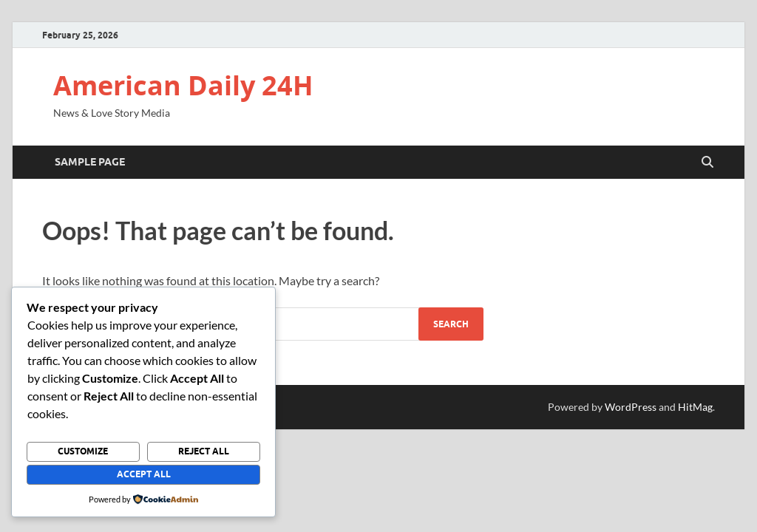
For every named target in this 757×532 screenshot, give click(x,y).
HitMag (695, 407)
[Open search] (707, 163)
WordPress (631, 407)
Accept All (144, 474)
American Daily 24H (183, 85)
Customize (83, 451)
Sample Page (90, 162)
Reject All (204, 451)
